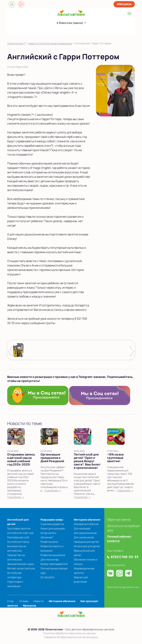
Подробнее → (16, 497)
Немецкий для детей (86, 542)
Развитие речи (49, 542)
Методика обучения (87, 520)
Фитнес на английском (21, 568)
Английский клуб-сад (20, 533)
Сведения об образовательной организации (71, 637)
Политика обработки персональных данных (69, 633)
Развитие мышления (53, 555)
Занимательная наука (21, 564)
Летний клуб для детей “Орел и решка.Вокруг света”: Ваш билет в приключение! (87, 461)
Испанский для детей (87, 546)
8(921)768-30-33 (65, 30)
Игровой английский (86, 524)
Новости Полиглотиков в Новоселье (50, 43)
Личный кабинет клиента (119, 539)
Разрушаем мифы (52, 520)
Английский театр (18, 542)
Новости (39, 601)
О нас (11, 601)
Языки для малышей (53, 528)
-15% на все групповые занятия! (115, 458)
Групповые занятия (19, 528)
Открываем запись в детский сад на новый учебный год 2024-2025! (21, 459)
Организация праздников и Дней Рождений (52, 458)
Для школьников (84, 537)
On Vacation (48, 577)
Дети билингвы (50, 559)
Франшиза (124, 4)
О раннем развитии (52, 524)
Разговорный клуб (18, 537)
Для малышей (82, 528)
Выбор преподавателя (54, 564)
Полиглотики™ (16, 43)
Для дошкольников (85, 533)
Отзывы (24, 601)
